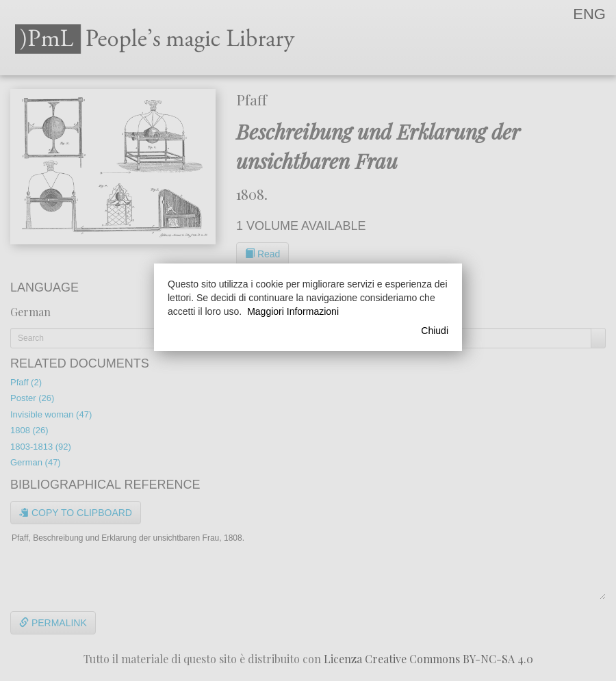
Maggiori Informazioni (293, 311)
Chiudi (435, 331)
